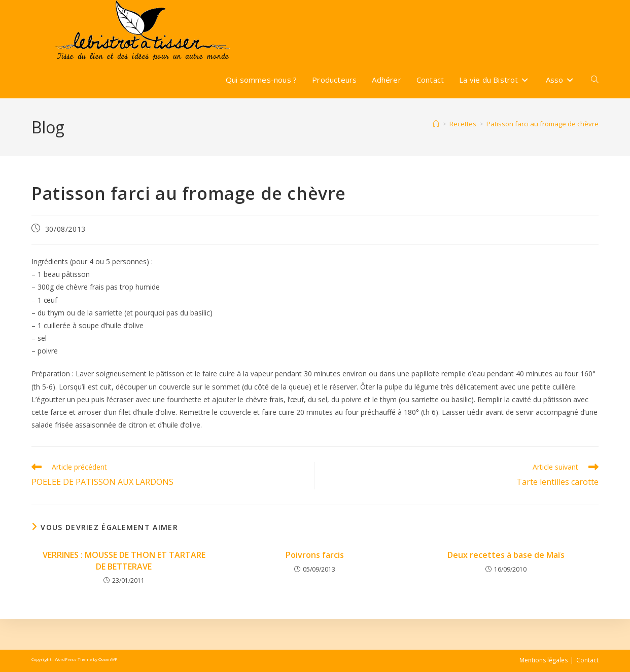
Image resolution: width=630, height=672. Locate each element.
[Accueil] (436, 124)
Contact (587, 660)
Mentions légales (544, 660)
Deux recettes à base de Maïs (506, 555)
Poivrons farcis (315, 555)
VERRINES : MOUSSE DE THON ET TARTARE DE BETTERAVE (124, 560)
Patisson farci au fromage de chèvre (542, 124)
